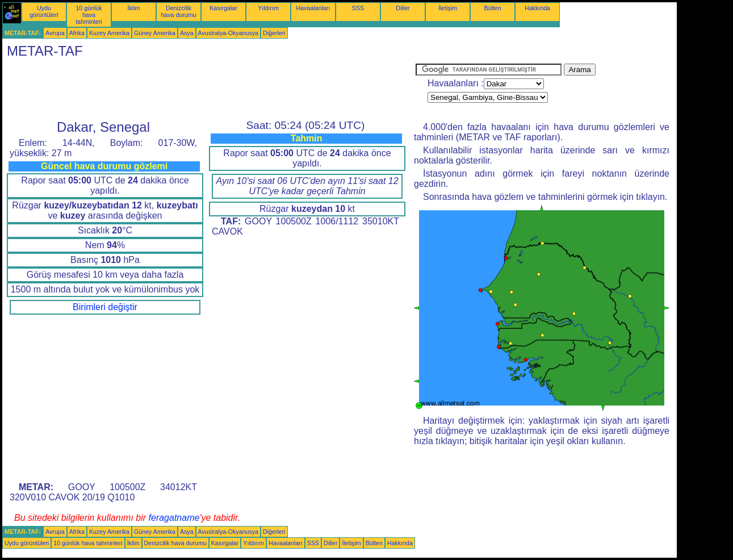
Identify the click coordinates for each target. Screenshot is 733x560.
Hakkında (537, 8)
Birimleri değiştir (105, 307)
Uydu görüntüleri (44, 11)
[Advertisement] (209, 89)
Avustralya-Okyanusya (228, 33)
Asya (187, 33)
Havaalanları (313, 8)
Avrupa (55, 33)
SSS (358, 8)
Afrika (77, 33)
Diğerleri (274, 33)
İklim (134, 8)
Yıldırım (268, 8)
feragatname (174, 518)
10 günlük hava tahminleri (89, 15)
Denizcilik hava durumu (178, 11)
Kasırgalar (223, 8)
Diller (403, 8)
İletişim (448, 8)
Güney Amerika (155, 33)
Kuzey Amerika (109, 33)
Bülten (492, 8)
